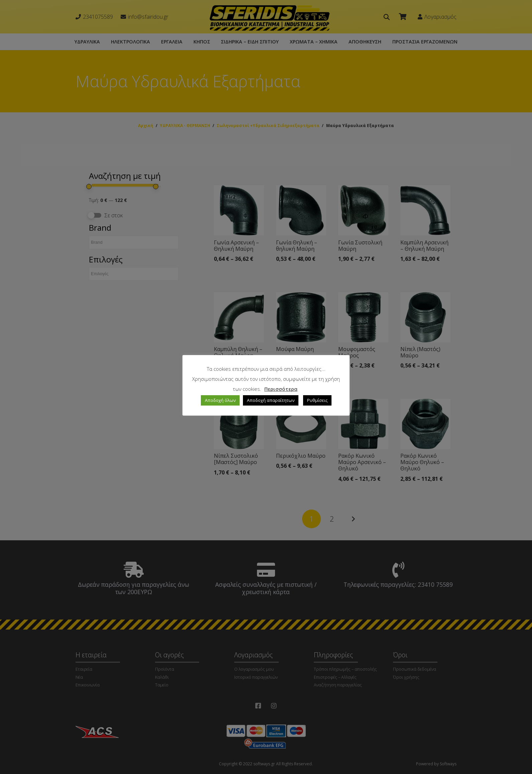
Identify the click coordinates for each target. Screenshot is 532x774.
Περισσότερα (281, 389)
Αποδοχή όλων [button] (220, 400)
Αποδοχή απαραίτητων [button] (271, 400)
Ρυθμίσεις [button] (317, 400)
